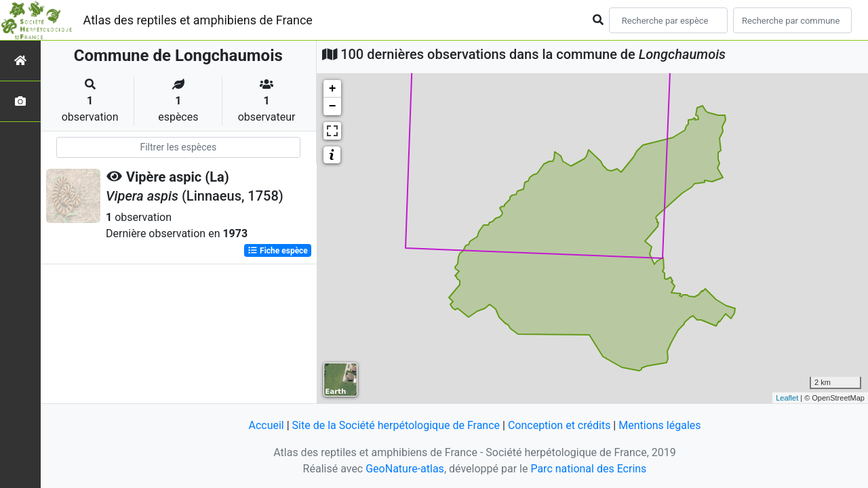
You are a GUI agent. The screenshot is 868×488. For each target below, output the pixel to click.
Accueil (266, 425)
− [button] (333, 106)
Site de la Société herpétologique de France (396, 425)
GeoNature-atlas (405, 469)
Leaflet (787, 398)
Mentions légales (659, 425)
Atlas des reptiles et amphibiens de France (198, 20)
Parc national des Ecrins (588, 469)
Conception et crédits (559, 425)
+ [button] (333, 89)
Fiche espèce (278, 251)
